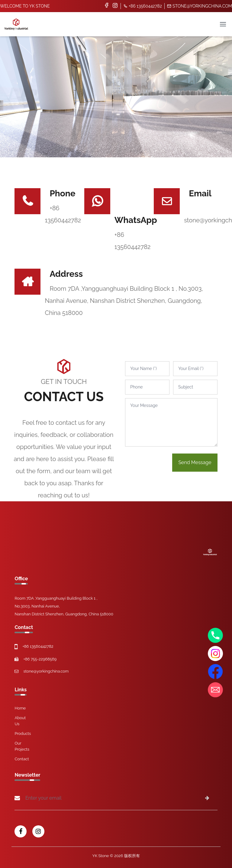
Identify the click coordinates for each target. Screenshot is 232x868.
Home (20, 708)
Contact (22, 759)
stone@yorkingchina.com (200, 6)
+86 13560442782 (143, 6)
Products (23, 734)
